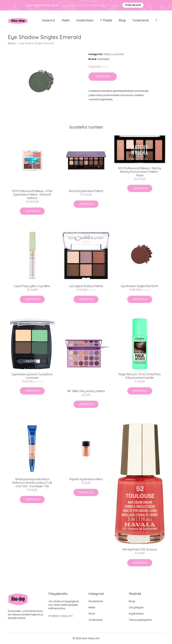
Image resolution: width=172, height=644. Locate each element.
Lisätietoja (103, 76)
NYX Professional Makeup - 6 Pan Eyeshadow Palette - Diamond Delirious (32, 194)
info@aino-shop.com (60, 616)
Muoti (92, 614)
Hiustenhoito (85, 20)
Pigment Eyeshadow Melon (86, 479)
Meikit (66, 20)
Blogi (122, 20)
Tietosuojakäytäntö (140, 620)
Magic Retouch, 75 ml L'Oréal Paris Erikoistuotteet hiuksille (140, 376)
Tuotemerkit (141, 20)
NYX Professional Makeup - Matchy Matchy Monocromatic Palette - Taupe (140, 172)
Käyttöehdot (136, 614)
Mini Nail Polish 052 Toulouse (140, 549)
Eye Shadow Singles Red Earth (140, 286)
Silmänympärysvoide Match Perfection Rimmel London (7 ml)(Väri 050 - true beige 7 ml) (32, 483)
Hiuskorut (48, 20)
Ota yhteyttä (136, 607)
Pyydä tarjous (133, 5)
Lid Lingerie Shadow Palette (86, 286)
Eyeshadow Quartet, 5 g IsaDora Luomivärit (32, 376)
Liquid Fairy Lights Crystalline (32, 286)
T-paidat (106, 20)
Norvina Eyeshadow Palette (86, 191)
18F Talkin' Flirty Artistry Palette (86, 391)
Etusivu (12, 43)
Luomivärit (118, 54)
